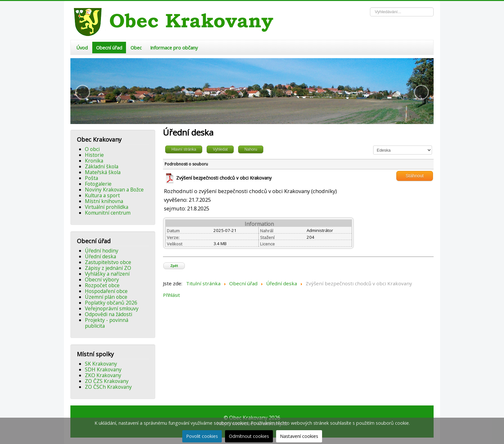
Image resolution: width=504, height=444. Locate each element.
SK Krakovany (101, 364)
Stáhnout (415, 176)
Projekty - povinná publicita (107, 323)
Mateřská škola (103, 172)
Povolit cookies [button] (202, 436)
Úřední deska (100, 256)
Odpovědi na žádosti (108, 314)
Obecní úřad (109, 48)
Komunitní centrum (108, 213)
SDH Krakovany (103, 369)
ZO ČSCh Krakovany (108, 387)
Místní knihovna (104, 201)
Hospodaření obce (106, 291)
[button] (83, 92)
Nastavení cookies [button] (299, 436)
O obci (92, 149)
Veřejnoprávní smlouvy (112, 308)
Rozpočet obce (102, 285)
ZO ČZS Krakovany (107, 381)
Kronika (94, 161)
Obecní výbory (102, 280)
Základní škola (102, 166)
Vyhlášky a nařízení (107, 274)
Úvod (82, 48)
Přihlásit (171, 295)
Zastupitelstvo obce (108, 262)
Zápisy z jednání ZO (108, 268)
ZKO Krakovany (103, 375)
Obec (136, 48)
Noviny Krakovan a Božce (114, 190)
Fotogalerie (98, 184)
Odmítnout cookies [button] (249, 436)
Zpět (174, 266)
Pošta (91, 178)
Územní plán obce (106, 297)
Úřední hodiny (102, 251)
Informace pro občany (174, 48)
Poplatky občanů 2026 (111, 303)
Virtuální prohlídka (107, 207)
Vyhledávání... (370, 8)
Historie (94, 155)
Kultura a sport (102, 195)
